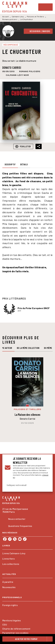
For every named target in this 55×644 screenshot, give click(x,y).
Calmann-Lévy (18, 16)
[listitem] (5, 539)
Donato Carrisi (12, 68)
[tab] (10, 164)
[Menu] (45, 7)
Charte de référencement (16, 629)
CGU (5, 625)
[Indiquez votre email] (24, 485)
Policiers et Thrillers (35, 16)
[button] (38, 31)
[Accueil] (15, 7)
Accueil (5, 16)
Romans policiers (10, 19)
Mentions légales (12, 620)
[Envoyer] (47, 485)
